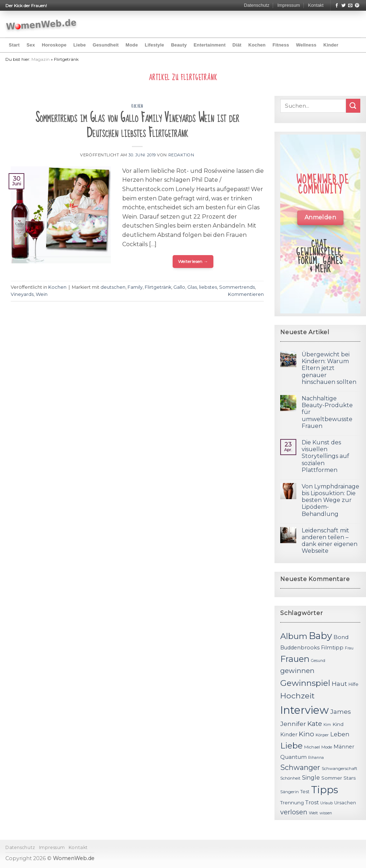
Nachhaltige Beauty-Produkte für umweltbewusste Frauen (327, 412)
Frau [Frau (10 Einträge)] (349, 648)
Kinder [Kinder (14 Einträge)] (289, 735)
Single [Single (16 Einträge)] (311, 778)
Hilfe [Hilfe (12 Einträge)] (353, 684)
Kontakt (316, 5)
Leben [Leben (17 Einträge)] (340, 734)
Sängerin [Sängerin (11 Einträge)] (290, 792)
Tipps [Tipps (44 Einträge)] (325, 790)
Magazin (41, 59)
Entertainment (210, 45)
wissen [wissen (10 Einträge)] (326, 813)
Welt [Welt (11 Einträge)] (313, 813)
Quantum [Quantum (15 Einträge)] (293, 757)
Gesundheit (106, 45)
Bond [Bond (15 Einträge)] (341, 637)
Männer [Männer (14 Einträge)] (344, 747)
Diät (237, 45)
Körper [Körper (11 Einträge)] (322, 735)
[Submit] (353, 106)
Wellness (306, 45)
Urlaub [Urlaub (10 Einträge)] (327, 803)
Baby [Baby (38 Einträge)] (320, 636)
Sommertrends (237, 287)
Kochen (257, 45)
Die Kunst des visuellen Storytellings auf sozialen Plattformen (325, 456)
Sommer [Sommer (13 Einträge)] (332, 778)
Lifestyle (154, 45)
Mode (132, 45)
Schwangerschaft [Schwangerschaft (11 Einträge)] (340, 769)
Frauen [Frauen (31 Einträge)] (295, 659)
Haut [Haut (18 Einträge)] (339, 684)
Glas (192, 287)
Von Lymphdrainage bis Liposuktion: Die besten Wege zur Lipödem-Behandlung (330, 500)
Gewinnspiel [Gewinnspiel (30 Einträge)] (305, 683)
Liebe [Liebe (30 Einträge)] (291, 746)
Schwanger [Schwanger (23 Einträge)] (300, 767)
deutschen (113, 287)
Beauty (179, 45)
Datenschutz (256, 5)
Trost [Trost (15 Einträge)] (312, 802)
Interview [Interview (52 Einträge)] (305, 710)
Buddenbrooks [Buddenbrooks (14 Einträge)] (300, 648)
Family (135, 287)
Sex (31, 45)
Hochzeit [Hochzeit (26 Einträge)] (297, 696)
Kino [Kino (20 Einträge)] (306, 734)
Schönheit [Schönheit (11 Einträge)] (290, 778)
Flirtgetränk (158, 287)
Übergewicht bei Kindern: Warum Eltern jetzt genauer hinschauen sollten (329, 368)
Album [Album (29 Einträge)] (294, 636)
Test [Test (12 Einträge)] (305, 792)
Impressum (289, 5)
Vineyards (22, 294)
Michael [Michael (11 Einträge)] (312, 747)
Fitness (281, 45)
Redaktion (181, 155)
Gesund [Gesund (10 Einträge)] (318, 661)
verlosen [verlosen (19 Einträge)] (294, 812)
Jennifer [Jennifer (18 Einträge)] (293, 724)
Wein (42, 294)
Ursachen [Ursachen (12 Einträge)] (345, 803)
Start (14, 45)
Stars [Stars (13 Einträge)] (350, 778)
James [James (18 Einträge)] (341, 711)
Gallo (179, 287)
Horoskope (54, 45)
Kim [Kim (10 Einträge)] (327, 725)
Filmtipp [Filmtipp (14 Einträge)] (332, 648)
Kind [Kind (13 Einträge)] (338, 724)
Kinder (331, 45)
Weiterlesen (193, 261)
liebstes (208, 287)
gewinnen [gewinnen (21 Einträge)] (297, 671)
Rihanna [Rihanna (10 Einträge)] (316, 758)
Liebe (80, 45)
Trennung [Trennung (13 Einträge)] (292, 803)
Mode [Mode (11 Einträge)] (327, 747)
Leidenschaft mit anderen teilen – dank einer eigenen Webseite (330, 541)
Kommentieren (246, 294)
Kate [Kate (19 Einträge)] (315, 724)
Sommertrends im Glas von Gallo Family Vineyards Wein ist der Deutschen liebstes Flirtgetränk (137, 125)
